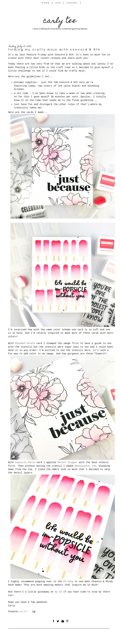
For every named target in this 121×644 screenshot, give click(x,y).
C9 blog (68, 581)
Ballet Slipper (68, 462)
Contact (72, 3)
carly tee (60, 21)
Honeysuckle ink (85, 466)
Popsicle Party (25, 462)
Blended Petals (25, 343)
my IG (58, 592)
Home (46, 3)
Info (58, 3)
